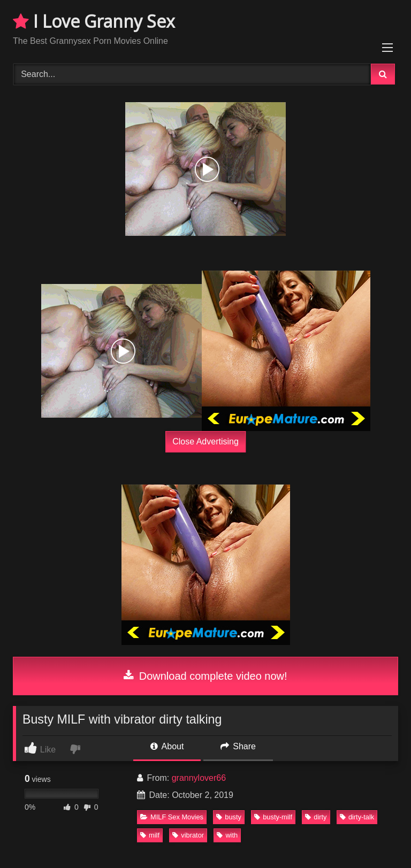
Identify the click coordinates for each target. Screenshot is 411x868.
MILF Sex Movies (172, 817)
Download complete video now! (205, 676)
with (227, 835)
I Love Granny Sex (94, 21)
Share (238, 746)
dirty (316, 817)
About (167, 746)
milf (150, 835)
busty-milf (273, 817)
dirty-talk (357, 817)
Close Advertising (205, 441)
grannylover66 (199, 778)
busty (229, 817)
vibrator (188, 835)
